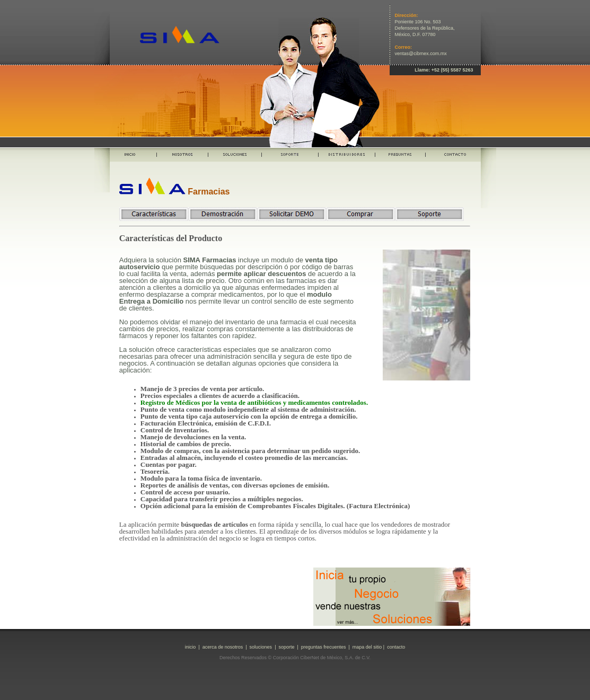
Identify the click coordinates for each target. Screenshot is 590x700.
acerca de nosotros (223, 647)
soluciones (261, 647)
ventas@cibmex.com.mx (421, 54)
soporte (286, 647)
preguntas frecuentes (324, 647)
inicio (191, 647)
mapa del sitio (367, 647)
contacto (396, 647)
